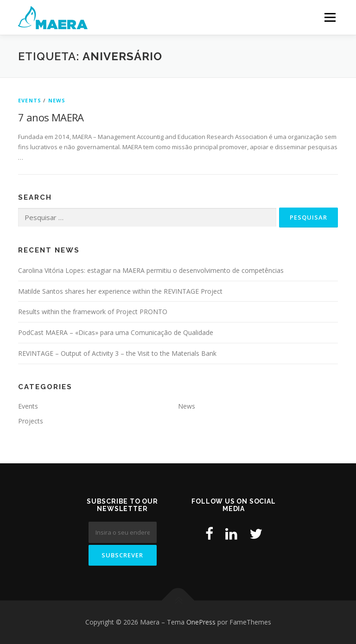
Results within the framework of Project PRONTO (93, 312)
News (57, 100)
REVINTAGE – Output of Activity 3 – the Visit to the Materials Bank (117, 353)
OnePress (201, 622)
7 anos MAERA (51, 117)
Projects (31, 421)
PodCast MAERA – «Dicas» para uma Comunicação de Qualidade (116, 332)
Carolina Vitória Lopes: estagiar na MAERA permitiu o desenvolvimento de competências (151, 270)
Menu (330, 17)
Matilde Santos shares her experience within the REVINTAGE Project (120, 291)
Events (30, 100)
